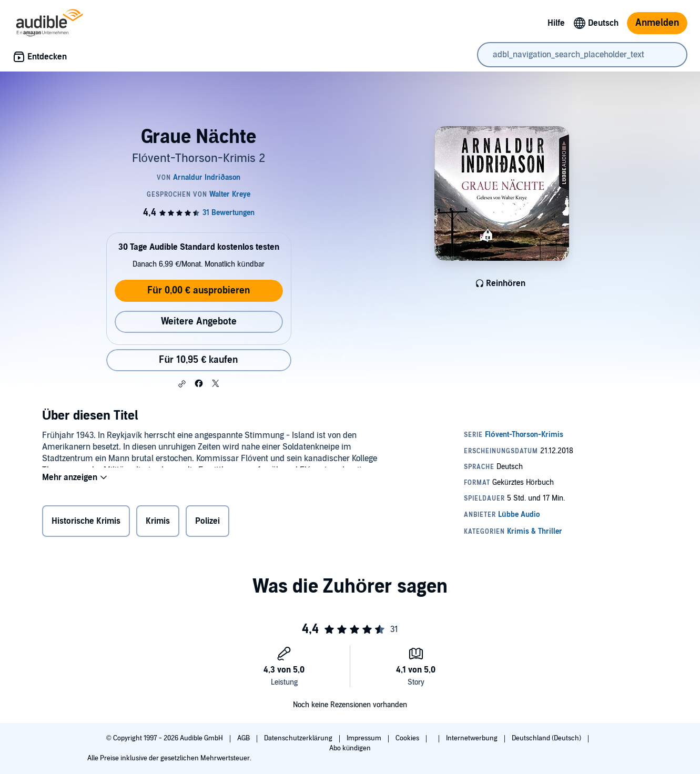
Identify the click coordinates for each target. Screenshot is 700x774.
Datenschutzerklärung (299, 738)
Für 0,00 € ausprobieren (199, 291)
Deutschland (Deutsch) (547, 738)
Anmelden (657, 23)
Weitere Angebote (199, 322)
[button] (182, 384)
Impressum (365, 738)
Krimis (158, 523)
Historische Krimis (86, 523)
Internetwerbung (473, 738)
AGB (244, 738)
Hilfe (556, 23)
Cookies (408, 738)
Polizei (207, 523)
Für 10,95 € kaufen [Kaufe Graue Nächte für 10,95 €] (198, 360)
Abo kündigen (350, 748)
